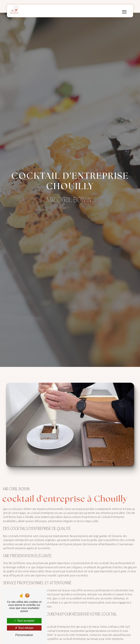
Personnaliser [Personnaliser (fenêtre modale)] (24, 635)
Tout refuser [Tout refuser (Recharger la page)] (24, 628)
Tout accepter (24, 621)
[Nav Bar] (124, 12)
